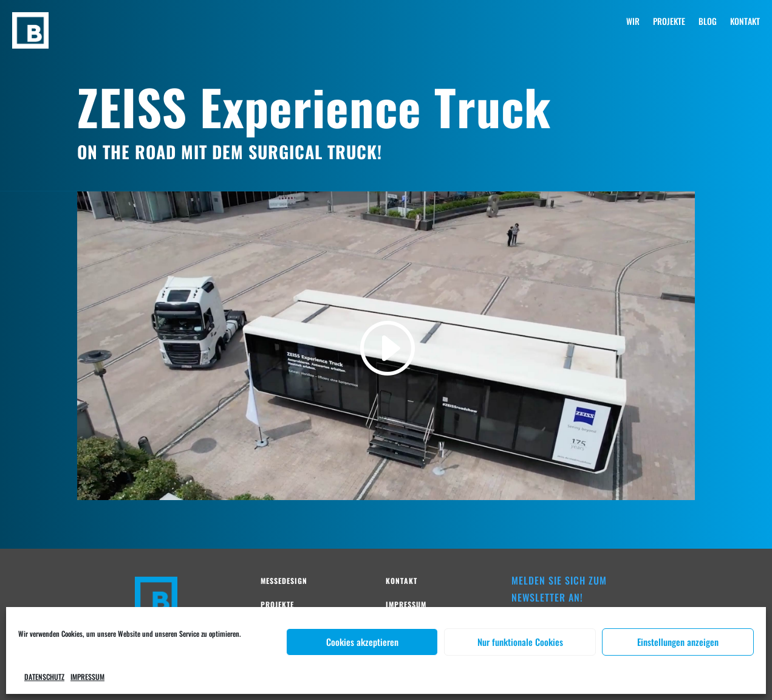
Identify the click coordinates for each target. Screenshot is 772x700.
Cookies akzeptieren (362, 642)
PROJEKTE (669, 22)
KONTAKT (745, 22)
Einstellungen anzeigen (678, 642)
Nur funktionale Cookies (520, 642)
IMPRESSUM (87, 677)
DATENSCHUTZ (44, 677)
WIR (633, 22)
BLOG (708, 22)
